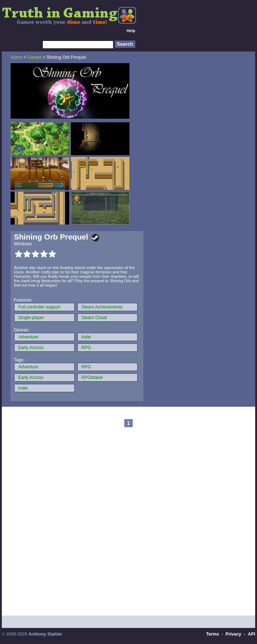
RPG (86, 348)
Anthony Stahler (45, 634)
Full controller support (39, 307)
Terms (213, 634)
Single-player (31, 318)
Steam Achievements (102, 307)
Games (35, 57)
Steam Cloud (94, 318)
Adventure (28, 337)
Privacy (233, 634)
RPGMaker (92, 377)
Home (16, 57)
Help (131, 31)
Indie (86, 337)
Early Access (31, 348)
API (252, 634)
